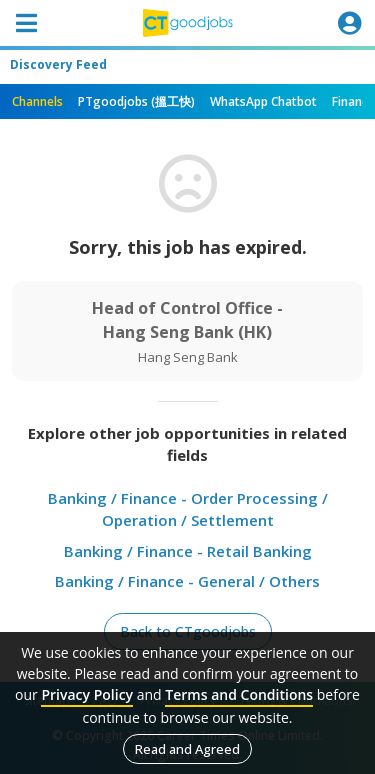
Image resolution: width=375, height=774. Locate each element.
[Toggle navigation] (26, 23)
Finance (353, 101)
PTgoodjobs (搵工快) (136, 101)
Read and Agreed (187, 749)
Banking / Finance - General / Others (187, 581)
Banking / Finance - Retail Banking (188, 551)
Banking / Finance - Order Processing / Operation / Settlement (188, 509)
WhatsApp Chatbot (263, 101)
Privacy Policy (87, 694)
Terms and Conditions (239, 694)
